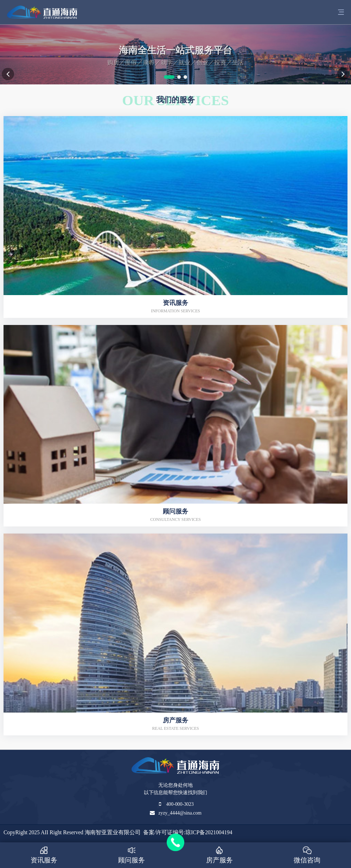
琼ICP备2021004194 (209, 832)
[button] (169, 77)
